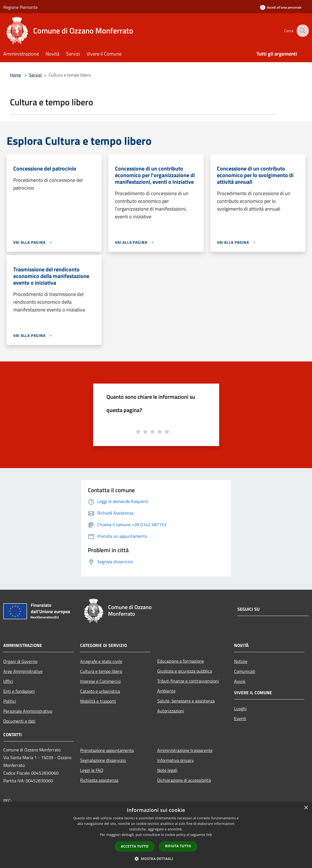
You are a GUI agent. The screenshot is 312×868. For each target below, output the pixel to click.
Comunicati (245, 671)
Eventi (240, 718)
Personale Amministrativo (28, 711)
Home (15, 75)
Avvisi (240, 681)
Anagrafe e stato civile (101, 661)
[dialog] (156, 835)
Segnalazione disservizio (103, 760)
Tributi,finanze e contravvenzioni (188, 681)
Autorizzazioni (171, 711)
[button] (156, 859)
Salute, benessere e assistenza (186, 701)
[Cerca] (302, 31)
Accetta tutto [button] (135, 846)
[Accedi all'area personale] (281, 7)
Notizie (241, 661)
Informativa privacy (175, 760)
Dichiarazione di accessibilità (184, 780)
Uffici (8, 681)
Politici (10, 701)
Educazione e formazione (181, 661)
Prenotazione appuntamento (107, 750)
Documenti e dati (19, 721)
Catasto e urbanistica (100, 691)
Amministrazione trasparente (185, 750)
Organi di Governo (20, 661)
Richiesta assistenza (99, 780)
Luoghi (240, 709)
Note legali (167, 770)
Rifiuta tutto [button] (178, 846)
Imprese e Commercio (100, 681)
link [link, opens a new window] (209, 835)
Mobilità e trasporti (98, 701)
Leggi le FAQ (92, 770)
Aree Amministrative (23, 671)
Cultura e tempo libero (101, 671)
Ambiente (166, 691)
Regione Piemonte (20, 7)
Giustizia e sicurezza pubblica (185, 671)
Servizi (35, 75)
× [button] (306, 808)
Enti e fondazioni (19, 691)
